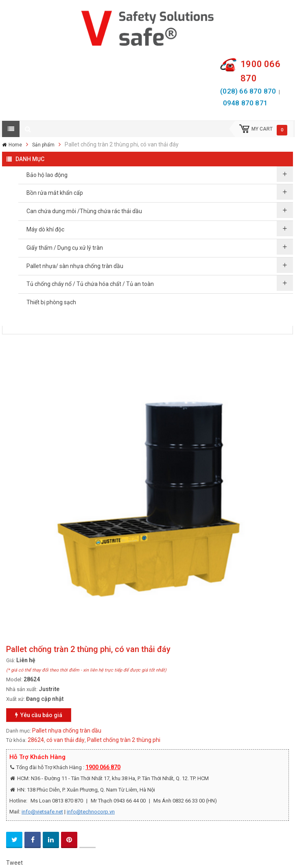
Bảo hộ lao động (47, 175)
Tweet (14, 863)
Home (15, 145)
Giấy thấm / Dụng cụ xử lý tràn (65, 248)
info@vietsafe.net (42, 812)
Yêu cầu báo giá (39, 715)
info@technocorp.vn (91, 812)
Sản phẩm (43, 145)
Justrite (49, 689)
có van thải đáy (66, 740)
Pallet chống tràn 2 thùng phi (124, 740)
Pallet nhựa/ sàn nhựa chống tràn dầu (75, 266)
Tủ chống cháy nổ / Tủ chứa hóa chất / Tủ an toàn (90, 284)
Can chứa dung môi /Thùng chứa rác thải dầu (84, 211)
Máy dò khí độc (45, 229)
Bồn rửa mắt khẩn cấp (55, 193)
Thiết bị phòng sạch (51, 302)
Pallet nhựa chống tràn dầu (67, 731)
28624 (36, 740)
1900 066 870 (103, 767)
